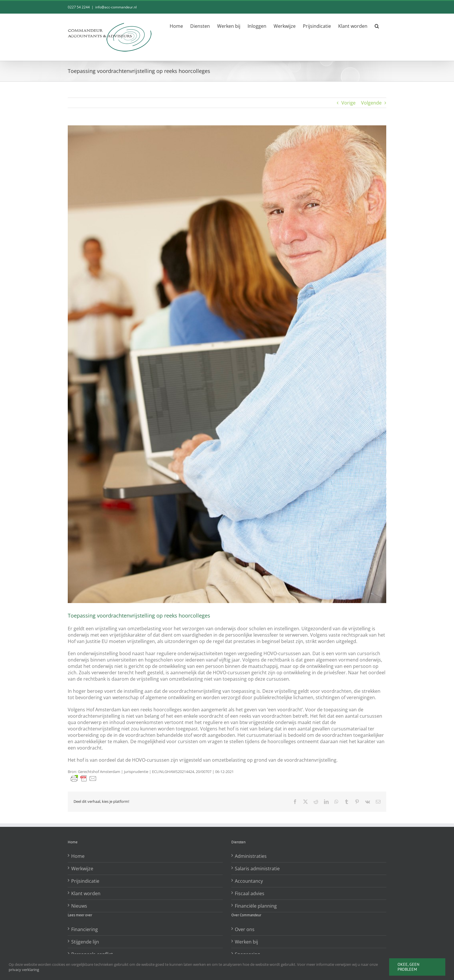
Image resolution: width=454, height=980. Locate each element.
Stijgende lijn (85, 942)
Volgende (371, 103)
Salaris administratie (257, 869)
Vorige (348, 103)
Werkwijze (82, 869)
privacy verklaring (24, 970)
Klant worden (86, 893)
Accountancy (249, 881)
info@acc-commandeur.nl (116, 7)
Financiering (85, 929)
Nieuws (79, 906)
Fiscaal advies (250, 893)
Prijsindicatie (85, 881)
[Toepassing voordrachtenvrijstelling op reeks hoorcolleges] (227, 364)
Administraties (251, 856)
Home (78, 856)
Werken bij (246, 942)
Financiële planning (256, 906)
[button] (377, 26)
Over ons (245, 929)
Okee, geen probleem (408, 967)
